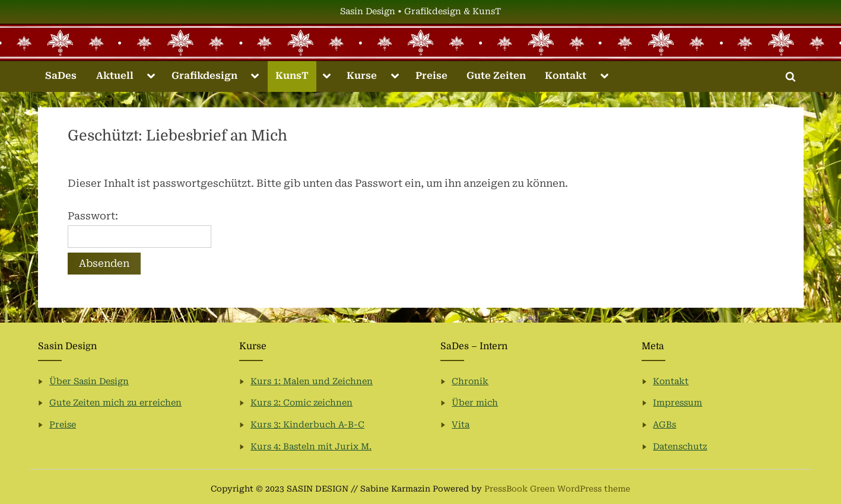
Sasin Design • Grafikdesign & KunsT (420, 12)
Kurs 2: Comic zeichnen (302, 403)
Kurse (362, 76)
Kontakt (566, 76)
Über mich (475, 403)
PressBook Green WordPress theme (557, 489)
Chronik (470, 382)
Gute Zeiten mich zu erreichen (115, 403)
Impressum (677, 403)
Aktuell (115, 76)
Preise (431, 76)
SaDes (61, 76)
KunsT (292, 76)
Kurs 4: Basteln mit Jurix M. (311, 447)
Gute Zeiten (496, 76)
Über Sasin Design (89, 382)
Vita (461, 425)
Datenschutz (680, 447)
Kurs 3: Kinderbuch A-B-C (307, 425)
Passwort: (139, 229)
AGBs (664, 425)
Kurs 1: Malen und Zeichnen (312, 382)
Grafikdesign (204, 76)
